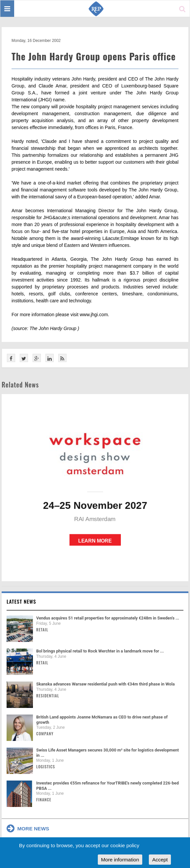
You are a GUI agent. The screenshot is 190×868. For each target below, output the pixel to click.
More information (120, 860)
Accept (160, 860)
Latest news (21, 601)
